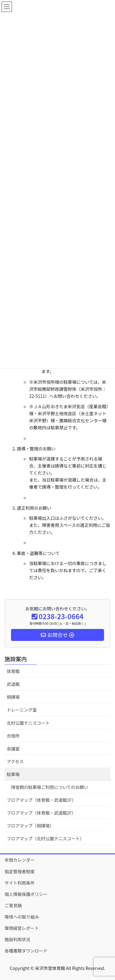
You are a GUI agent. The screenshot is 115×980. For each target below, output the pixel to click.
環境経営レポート (22, 928)
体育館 (13, 671)
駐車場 (13, 774)
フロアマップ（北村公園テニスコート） (45, 838)
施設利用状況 (17, 939)
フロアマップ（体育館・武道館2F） (41, 813)
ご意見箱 (13, 905)
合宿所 (13, 736)
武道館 (13, 684)
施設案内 (16, 659)
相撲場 (13, 697)
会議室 (13, 749)
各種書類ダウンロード (26, 951)
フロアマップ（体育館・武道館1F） (41, 800)
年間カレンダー (20, 860)
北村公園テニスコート (28, 723)
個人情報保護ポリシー (26, 894)
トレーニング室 (22, 710)
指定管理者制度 (20, 871)
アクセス (15, 761)
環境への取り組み (22, 917)
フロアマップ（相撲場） (30, 826)
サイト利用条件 (20, 883)
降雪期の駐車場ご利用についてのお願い (50, 787)
